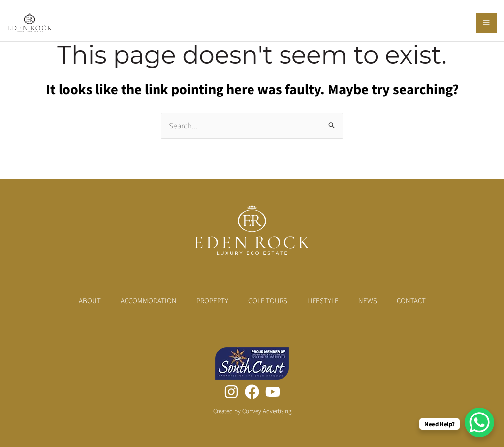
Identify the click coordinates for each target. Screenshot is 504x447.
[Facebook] (252, 392)
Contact (411, 301)
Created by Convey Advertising (252, 411)
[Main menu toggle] (487, 23)
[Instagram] (231, 392)
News (368, 301)
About (90, 301)
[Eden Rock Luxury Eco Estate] (30, 22)
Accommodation (149, 301)
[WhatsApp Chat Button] (479, 422)
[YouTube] (273, 392)
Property (212, 301)
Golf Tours (268, 301)
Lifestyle (323, 301)
